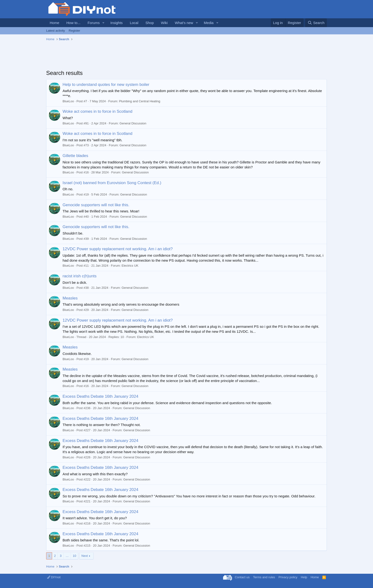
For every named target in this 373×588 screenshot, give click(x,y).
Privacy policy (288, 577)
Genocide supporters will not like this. (96, 205)
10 (74, 556)
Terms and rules (264, 577)
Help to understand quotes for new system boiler (106, 85)
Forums (94, 23)
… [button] (67, 556)
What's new (184, 23)
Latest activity (56, 31)
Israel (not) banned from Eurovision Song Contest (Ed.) (112, 183)
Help (304, 577)
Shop (150, 23)
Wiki (164, 23)
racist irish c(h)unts (80, 276)
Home (54, 23)
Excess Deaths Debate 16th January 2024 (100, 396)
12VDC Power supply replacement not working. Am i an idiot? (118, 249)
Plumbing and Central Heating (140, 101)
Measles (70, 298)
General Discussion (133, 123)
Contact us (242, 577)
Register (74, 31)
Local (134, 23)
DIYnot (54, 577)
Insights (117, 23)
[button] (103, 23)
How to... (73, 23)
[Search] (316, 23)
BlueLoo (68, 101)
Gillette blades (75, 156)
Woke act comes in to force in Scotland (98, 111)
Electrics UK (130, 266)
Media (209, 23)
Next (85, 556)
